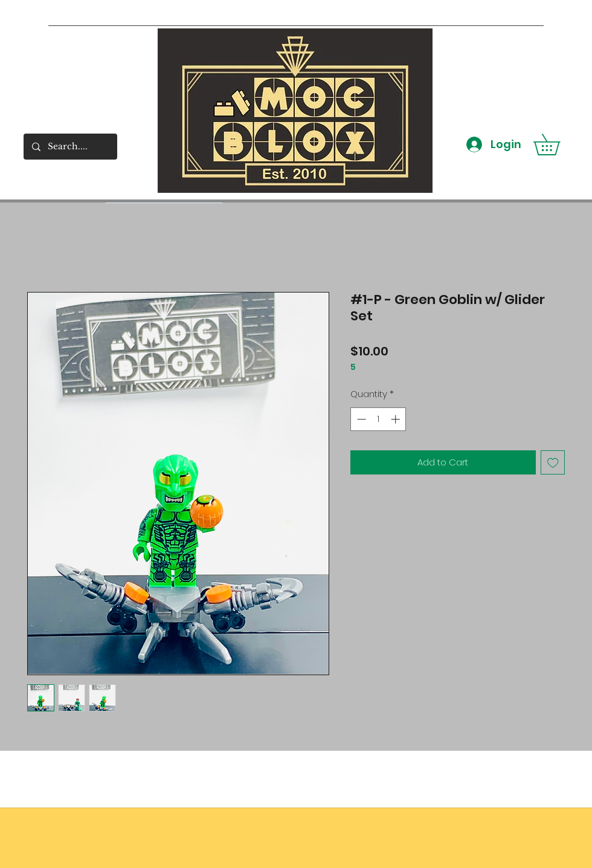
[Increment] (397, 419)
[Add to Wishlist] (553, 463)
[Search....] (70, 147)
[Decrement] (360, 419)
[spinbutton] (378, 419)
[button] (557, 144)
